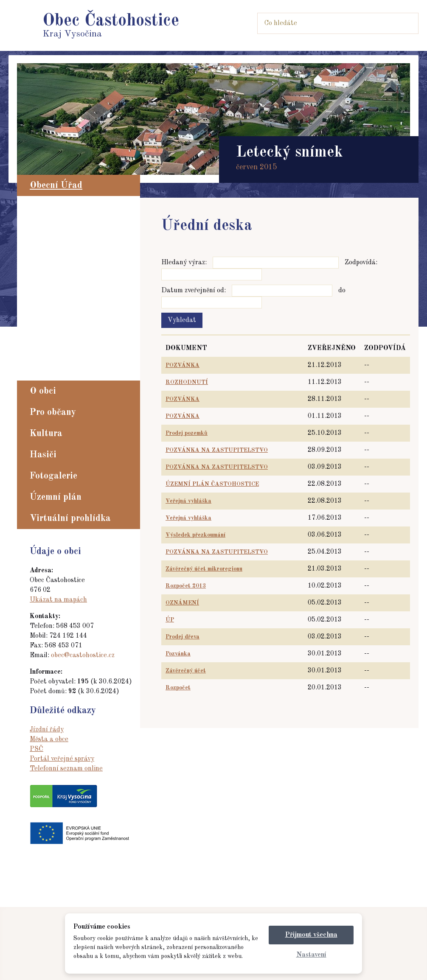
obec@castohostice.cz (83, 655)
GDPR (43, 357)
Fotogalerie (53, 476)
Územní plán (56, 497)
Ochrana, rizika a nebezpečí (78, 322)
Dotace (44, 334)
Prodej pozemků (187, 433)
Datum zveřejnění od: (194, 291)
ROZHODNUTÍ (187, 382)
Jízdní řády (47, 730)
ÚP (170, 620)
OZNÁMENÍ (182, 603)
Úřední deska (54, 242)
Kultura (46, 434)
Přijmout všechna (311, 935)
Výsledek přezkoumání (195, 535)
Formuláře (50, 300)
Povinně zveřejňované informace (85, 231)
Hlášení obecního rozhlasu (76, 265)
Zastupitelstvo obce (64, 219)
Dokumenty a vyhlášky (71, 311)
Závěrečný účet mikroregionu (204, 569)
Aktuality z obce (59, 208)
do (342, 291)
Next (403, 119)
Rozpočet (178, 688)
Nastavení (311, 955)
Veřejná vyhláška (188, 501)
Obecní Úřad (56, 185)
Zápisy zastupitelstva (68, 254)
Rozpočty (48, 345)
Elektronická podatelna (71, 277)
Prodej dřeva (183, 637)
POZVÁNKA (183, 365)
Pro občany (53, 412)
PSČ (37, 749)
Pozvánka (178, 654)
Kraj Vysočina (111, 26)
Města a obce (49, 739)
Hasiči (43, 455)
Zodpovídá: (361, 263)
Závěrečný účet (186, 671)
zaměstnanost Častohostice (77, 368)
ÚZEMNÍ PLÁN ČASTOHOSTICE (212, 484)
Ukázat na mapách (58, 600)
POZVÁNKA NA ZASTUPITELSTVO (217, 450)
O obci (43, 391)
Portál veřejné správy (62, 759)
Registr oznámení (61, 288)
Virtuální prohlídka (70, 518)
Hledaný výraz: (184, 263)
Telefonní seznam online (66, 769)
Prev (24, 119)
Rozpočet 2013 (186, 586)
